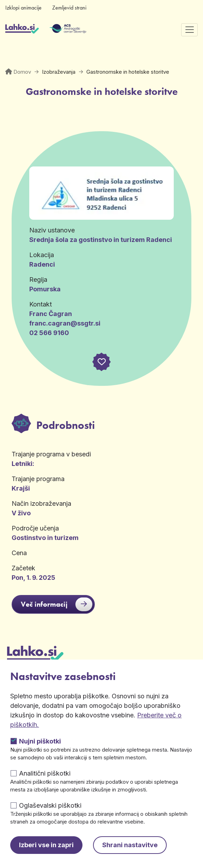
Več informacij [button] (57, 604)
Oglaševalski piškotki (50, 805)
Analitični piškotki (45, 773)
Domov (22, 72)
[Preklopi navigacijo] (189, 30)
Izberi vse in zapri (46, 845)
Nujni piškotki (40, 741)
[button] (101, 362)
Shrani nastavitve (130, 845)
